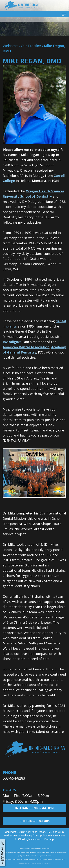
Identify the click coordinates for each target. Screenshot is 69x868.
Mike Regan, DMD (42, 832)
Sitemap (49, 839)
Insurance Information (34, 808)
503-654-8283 (14, 778)
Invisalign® (12, 342)
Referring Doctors (35, 821)
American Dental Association (26, 347)
